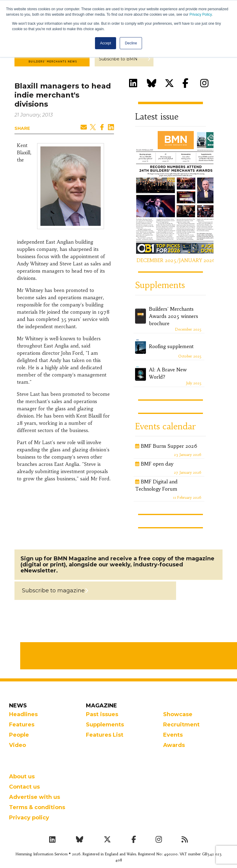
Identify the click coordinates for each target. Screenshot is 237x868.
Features (22, 725)
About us (22, 777)
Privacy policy (29, 818)
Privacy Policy (201, 14)
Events (173, 735)
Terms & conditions (37, 807)
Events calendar (165, 426)
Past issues (102, 714)
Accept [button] (106, 43)
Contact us (24, 787)
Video (17, 745)
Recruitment (181, 725)
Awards (174, 745)
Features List (105, 735)
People (19, 735)
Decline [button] (131, 43)
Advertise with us (35, 797)
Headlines (23, 714)
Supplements (160, 285)
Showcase (178, 714)
